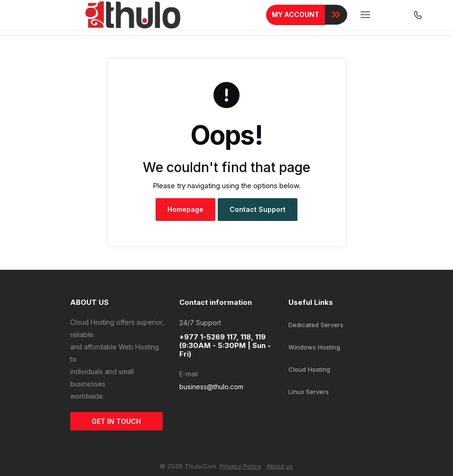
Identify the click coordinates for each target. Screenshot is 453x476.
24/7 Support (200, 323)
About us (280, 466)
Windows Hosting (314, 347)
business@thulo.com (211, 387)
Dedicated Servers (316, 325)
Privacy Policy (240, 466)
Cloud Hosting (309, 369)
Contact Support (258, 209)
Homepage (185, 209)
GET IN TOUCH (116, 421)
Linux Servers (309, 392)
